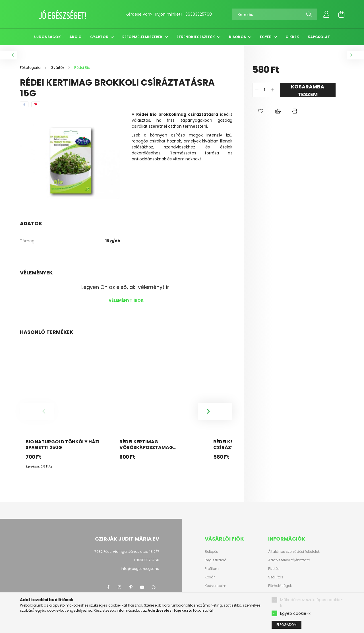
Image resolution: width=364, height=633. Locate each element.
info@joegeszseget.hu (140, 569)
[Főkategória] (31, 68)
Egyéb (266, 37)
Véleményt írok (126, 300)
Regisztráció (216, 560)
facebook (108, 587)
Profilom (212, 569)
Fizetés (274, 569)
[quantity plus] (272, 90)
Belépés (211, 552)
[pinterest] (36, 104)
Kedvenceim (216, 586)
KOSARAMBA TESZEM (308, 90)
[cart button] (341, 14)
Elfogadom (287, 625)
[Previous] (37, 411)
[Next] (215, 411)
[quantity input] (265, 90)
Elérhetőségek (280, 586)
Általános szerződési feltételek (294, 552)
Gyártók (100, 37)
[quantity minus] (257, 90)
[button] (261, 111)
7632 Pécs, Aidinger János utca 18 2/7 (127, 552)
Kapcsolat (319, 37)
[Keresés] (275, 14)
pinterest (131, 587)
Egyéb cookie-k (295, 613)
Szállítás (276, 577)
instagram (119, 587)
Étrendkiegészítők (196, 37)
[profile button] (326, 14)
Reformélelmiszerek (143, 37)
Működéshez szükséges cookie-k (311, 603)
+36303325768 (197, 14)
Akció (76, 37)
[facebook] (24, 104)
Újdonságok (47, 37)
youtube (142, 587)
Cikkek (292, 37)
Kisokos (238, 37)
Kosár (210, 577)
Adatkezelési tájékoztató (289, 560)
